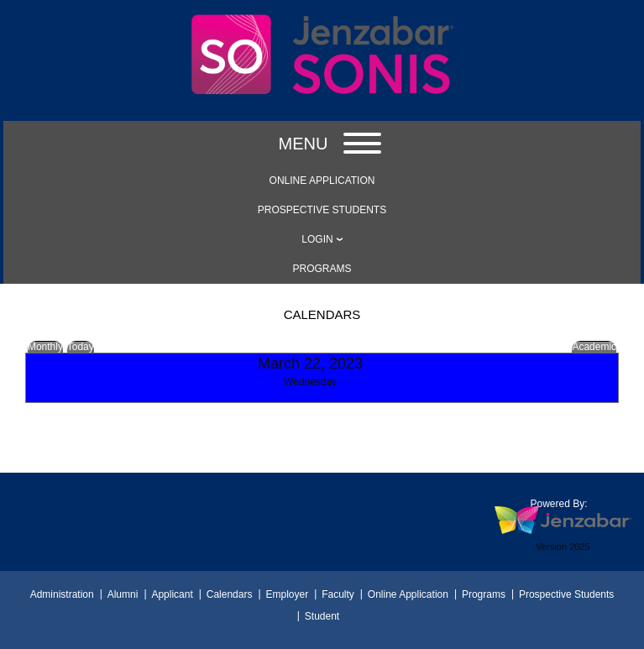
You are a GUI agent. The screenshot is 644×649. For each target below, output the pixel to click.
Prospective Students (566, 594)
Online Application (408, 594)
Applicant (172, 594)
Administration (62, 594)
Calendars (230, 594)
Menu (330, 144)
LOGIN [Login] (317, 239)
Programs (484, 594)
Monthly (45, 347)
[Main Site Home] (322, 23)
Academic (594, 347)
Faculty (338, 594)
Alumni (123, 594)
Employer (287, 594)
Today (81, 347)
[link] (322, 181)
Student (322, 616)
